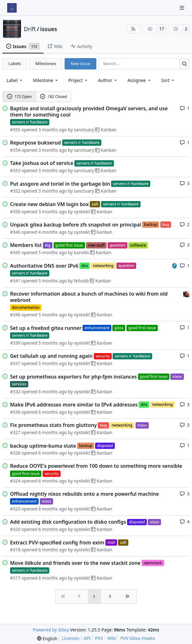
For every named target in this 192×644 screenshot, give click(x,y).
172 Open (19, 97)
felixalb (81, 281)
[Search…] (184, 64)
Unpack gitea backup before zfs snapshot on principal (76, 225)
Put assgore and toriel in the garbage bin (60, 184)
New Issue (80, 63)
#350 (15, 212)
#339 (15, 343)
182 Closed (53, 97)
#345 (15, 252)
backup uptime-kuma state (43, 446)
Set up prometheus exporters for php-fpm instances (73, 377)
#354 (15, 150)
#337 (15, 363)
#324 (15, 481)
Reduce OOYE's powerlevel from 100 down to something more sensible (96, 466)
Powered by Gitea (51, 630)
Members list (26, 245)
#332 (15, 392)
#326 (15, 453)
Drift (30, 29)
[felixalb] (174, 265)
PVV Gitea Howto (138, 638)
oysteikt (82, 212)
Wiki (112, 638)
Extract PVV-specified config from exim (57, 543)
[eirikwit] (186, 294)
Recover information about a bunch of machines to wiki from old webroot (89, 297)
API (87, 638)
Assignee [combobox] (139, 80)
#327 (15, 432)
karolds (82, 252)
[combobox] (15, 80)
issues (49, 29)
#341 (15, 281)
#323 (15, 509)
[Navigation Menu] (183, 8)
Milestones (46, 63)
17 (162, 29)
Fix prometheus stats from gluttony (53, 425)
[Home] (12, 8)
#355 (15, 130)
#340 (15, 315)
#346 (15, 232)
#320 (15, 529)
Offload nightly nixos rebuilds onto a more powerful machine (85, 494)
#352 (15, 191)
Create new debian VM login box (49, 204)
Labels (15, 63)
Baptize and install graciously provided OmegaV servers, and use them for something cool (89, 112)
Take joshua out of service (42, 163)
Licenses (71, 638)
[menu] (168, 80)
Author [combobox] (108, 80)
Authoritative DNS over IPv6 (44, 266)
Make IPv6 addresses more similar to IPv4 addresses (74, 405)
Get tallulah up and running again (51, 356)
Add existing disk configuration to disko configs (68, 522)
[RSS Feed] (134, 29)
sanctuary (84, 130)
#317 (15, 578)
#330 (15, 412)
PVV (99, 638)
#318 (15, 550)
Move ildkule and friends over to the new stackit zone (75, 563)
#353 (15, 170)
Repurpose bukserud (35, 143)
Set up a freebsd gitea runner (46, 328)
